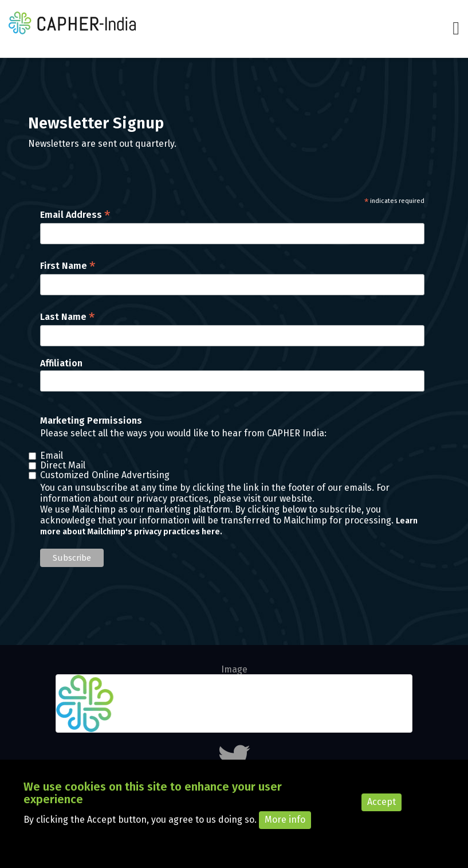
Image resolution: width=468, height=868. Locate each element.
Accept (382, 809)
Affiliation (61, 363)
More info (285, 827)
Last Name (68, 317)
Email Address (75, 215)
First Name (68, 266)
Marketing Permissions (91, 421)
